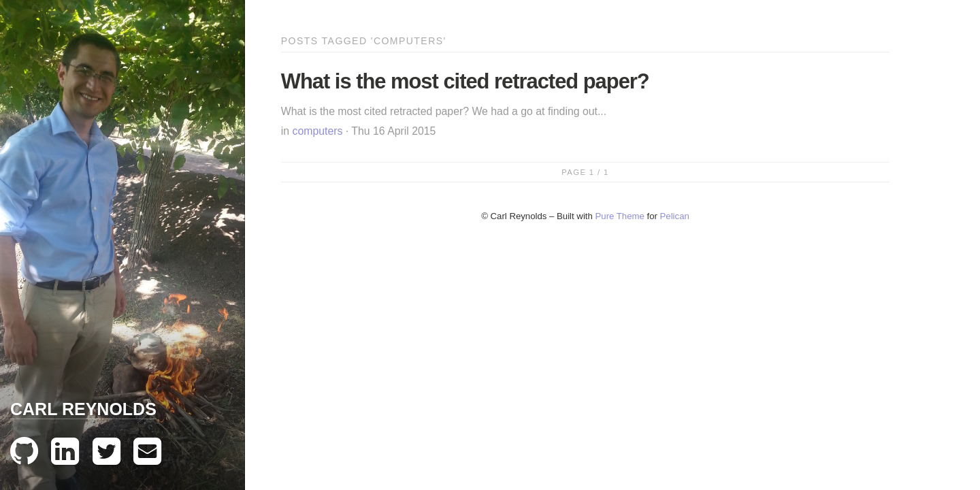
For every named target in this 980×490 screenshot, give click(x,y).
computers (318, 131)
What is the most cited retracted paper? (465, 81)
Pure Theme (620, 216)
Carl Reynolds (83, 409)
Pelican (675, 216)
